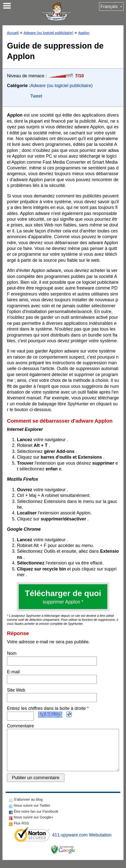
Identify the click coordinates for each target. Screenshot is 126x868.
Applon (84, 33)
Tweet (36, 96)
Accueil (13, 33)
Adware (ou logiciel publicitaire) (48, 33)
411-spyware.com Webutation (82, 843)
